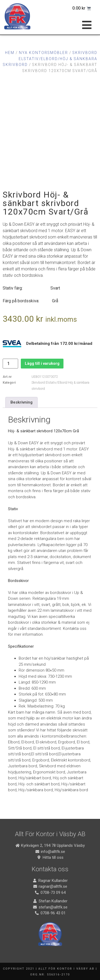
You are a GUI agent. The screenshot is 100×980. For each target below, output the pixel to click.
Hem (10, 53)
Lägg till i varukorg (42, 363)
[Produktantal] (10, 364)
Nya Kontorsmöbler (43, 53)
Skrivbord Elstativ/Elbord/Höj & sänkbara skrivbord (50, 59)
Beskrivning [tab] (21, 402)
